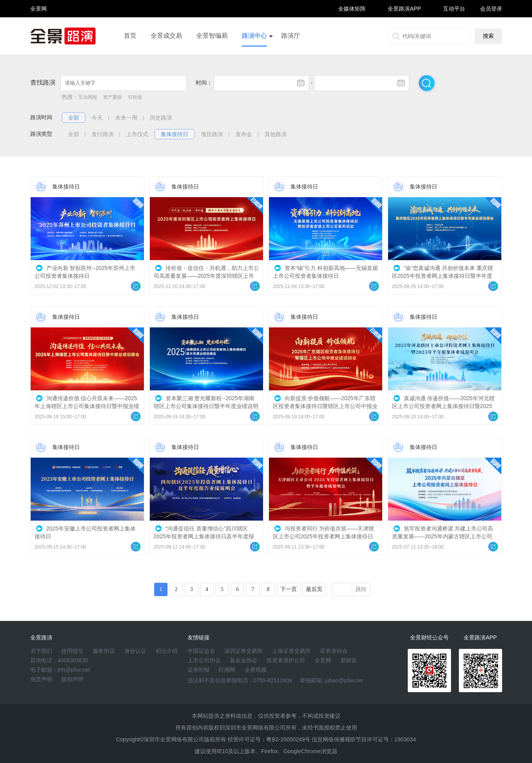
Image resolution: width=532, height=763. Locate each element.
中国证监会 (201, 651)
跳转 (361, 589)
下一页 (289, 589)
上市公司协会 (204, 660)
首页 (130, 36)
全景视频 (256, 670)
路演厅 (291, 36)
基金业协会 (243, 660)
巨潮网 (227, 670)
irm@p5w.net (74, 670)
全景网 (323, 660)
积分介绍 (167, 651)
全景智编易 (212, 36)
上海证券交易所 (291, 651)
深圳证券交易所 (243, 651)
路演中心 (254, 36)
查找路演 (43, 82)
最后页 (314, 589)
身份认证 (135, 651)
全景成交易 (166, 36)
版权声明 (72, 679)
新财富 (349, 660)
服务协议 (104, 651)
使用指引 (72, 651)
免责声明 (41, 679)
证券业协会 (334, 651)
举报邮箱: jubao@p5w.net (332, 680)
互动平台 (454, 9)
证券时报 (199, 670)
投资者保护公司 (286, 660)
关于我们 (41, 651)
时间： (204, 83)
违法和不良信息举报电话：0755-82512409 (240, 680)
